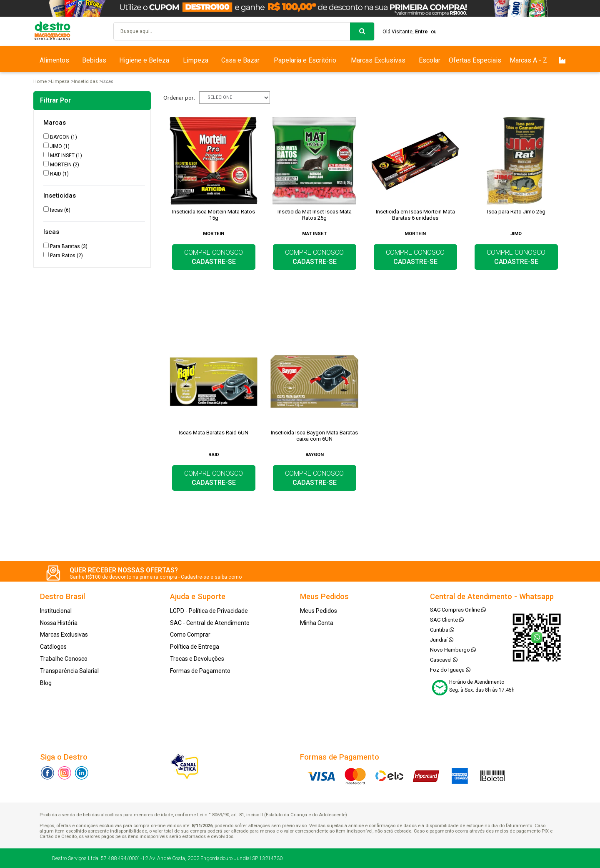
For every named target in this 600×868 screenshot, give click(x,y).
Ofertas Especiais (475, 60)
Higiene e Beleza (144, 60)
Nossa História (59, 623)
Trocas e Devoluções (197, 659)
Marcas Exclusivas (378, 60)
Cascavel (444, 660)
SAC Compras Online (458, 610)
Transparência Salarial (69, 671)
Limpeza (196, 60)
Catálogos (53, 647)
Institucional (56, 611)
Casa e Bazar (240, 60)
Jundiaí (442, 640)
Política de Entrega (195, 647)
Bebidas (94, 60)
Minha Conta (317, 623)
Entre (422, 32)
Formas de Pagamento (200, 671)
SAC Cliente (447, 620)
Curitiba (442, 630)
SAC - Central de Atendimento (210, 623)
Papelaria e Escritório (305, 60)
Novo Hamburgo (453, 650)
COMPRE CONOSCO (214, 257)
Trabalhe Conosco (64, 659)
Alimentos (54, 60)
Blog (46, 683)
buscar (362, 31)
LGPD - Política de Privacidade (209, 611)
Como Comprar (190, 635)
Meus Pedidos (319, 611)
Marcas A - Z (528, 60)
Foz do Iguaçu (450, 670)
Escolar (430, 60)
